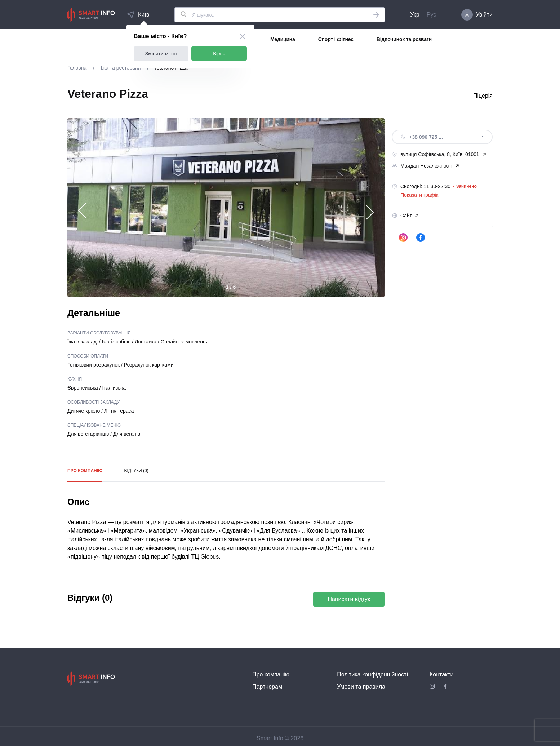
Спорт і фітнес (336, 39)
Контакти (442, 674)
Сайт (405, 216)
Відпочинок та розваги (404, 39)
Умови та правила (361, 687)
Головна (78, 68)
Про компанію (85, 471)
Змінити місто (161, 54)
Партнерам (267, 687)
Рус (432, 15)
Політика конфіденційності (372, 674)
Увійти (484, 15)
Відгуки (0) (136, 471)
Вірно (219, 54)
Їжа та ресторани (121, 68)
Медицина (283, 39)
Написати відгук (349, 599)
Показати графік (419, 195)
